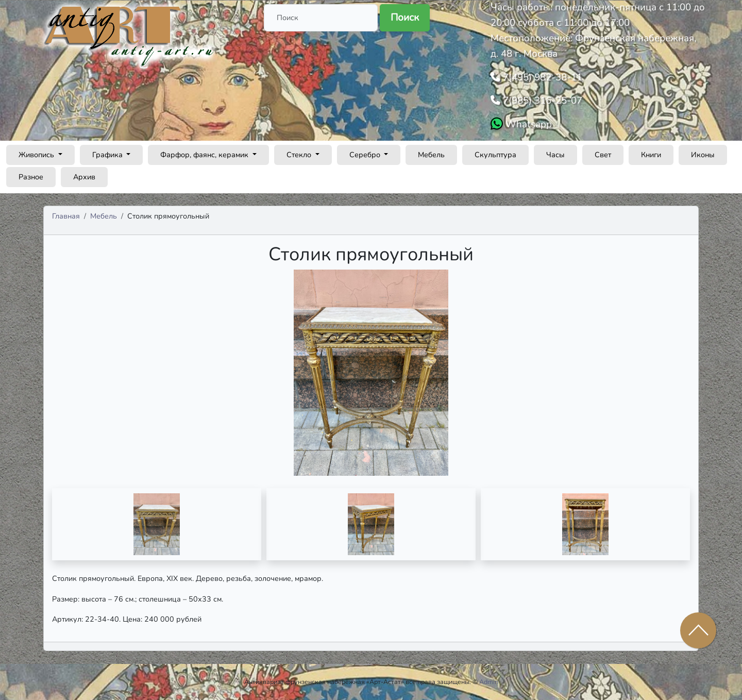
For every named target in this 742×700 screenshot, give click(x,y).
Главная (66, 216)
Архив (84, 177)
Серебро (366, 155)
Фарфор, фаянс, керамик (205, 155)
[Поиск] (321, 18)
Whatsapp (527, 124)
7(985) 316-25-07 (541, 101)
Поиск (405, 18)
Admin (489, 682)
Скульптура (495, 155)
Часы (555, 155)
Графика (108, 155)
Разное (31, 177)
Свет (603, 155)
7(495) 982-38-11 (541, 77)
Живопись (37, 155)
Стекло (300, 155)
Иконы (703, 155)
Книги (651, 155)
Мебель (431, 155)
